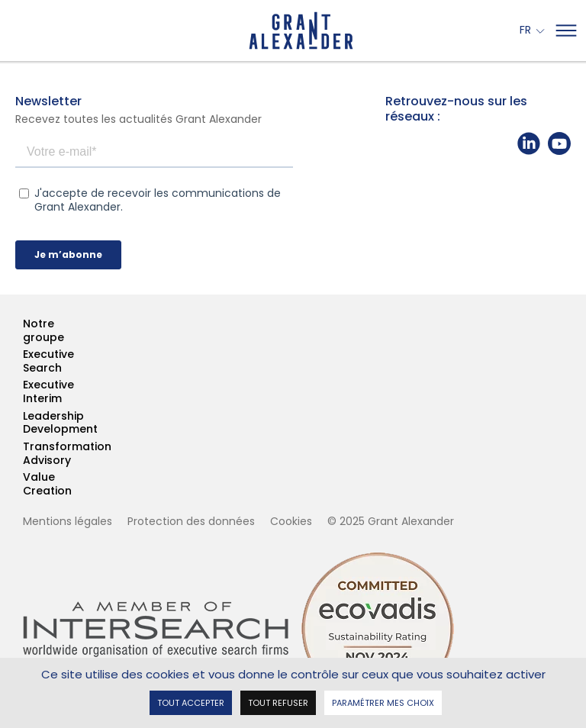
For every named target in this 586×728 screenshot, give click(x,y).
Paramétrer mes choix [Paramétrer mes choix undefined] (383, 702)
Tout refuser (278, 702)
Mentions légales (68, 521)
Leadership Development (24, 423)
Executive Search (24, 361)
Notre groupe (24, 331)
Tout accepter (191, 702)
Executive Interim (24, 392)
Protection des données (191, 521)
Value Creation (24, 484)
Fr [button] (527, 31)
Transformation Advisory (24, 454)
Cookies (291, 521)
